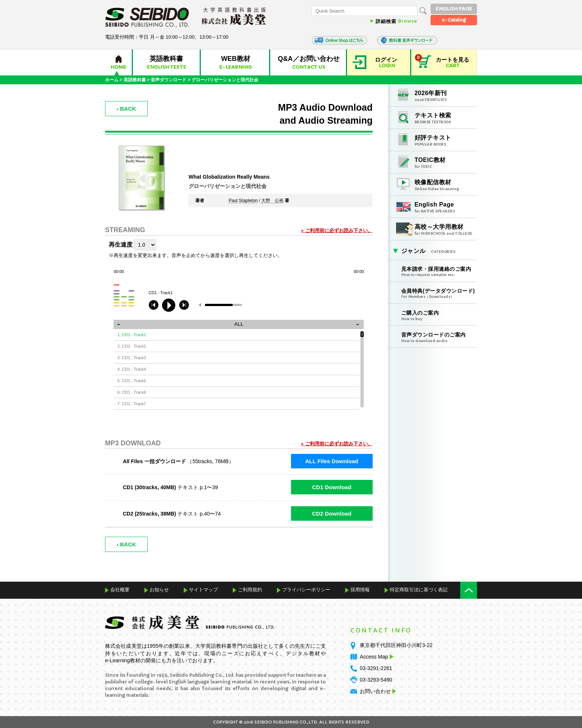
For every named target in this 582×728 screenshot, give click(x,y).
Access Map (376, 657)
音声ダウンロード (169, 80)
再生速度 (121, 245)
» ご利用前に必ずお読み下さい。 (337, 230)
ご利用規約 (250, 590)
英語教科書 (135, 80)
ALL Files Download (332, 461)
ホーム (112, 80)
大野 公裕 (272, 201)
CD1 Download (332, 487)
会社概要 (120, 590)
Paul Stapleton (243, 201)
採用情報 (360, 590)
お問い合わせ (375, 691)
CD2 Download (332, 513)
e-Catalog (454, 20)
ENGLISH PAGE (454, 9)
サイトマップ (203, 590)
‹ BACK (126, 109)
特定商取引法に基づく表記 (419, 590)
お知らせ (159, 590)
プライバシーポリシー (306, 590)
